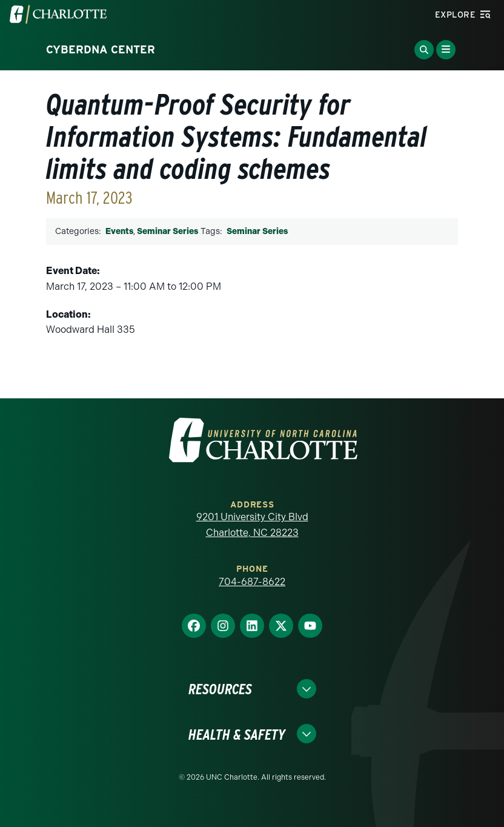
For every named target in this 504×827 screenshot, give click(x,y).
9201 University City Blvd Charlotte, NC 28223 (252, 525)
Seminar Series (167, 231)
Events (119, 231)
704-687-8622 (252, 582)
